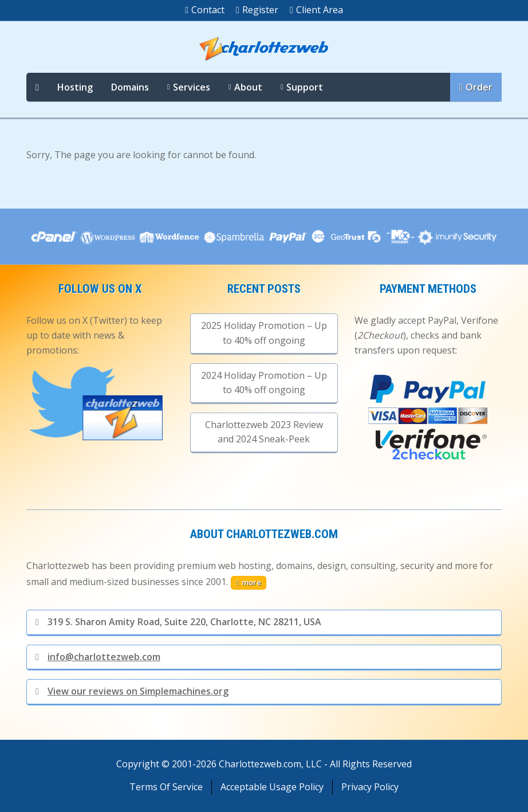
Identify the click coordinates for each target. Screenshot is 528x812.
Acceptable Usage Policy (272, 787)
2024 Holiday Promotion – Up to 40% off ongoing (264, 383)
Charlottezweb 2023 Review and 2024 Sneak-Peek (264, 432)
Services (192, 87)
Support (305, 87)
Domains (130, 87)
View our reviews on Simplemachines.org (132, 691)
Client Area (316, 10)
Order (476, 87)
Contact (205, 10)
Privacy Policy (370, 787)
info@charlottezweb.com (98, 657)
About (248, 87)
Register (257, 10)
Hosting (75, 87)
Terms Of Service (166, 787)
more (249, 582)
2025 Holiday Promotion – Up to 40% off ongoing (264, 333)
